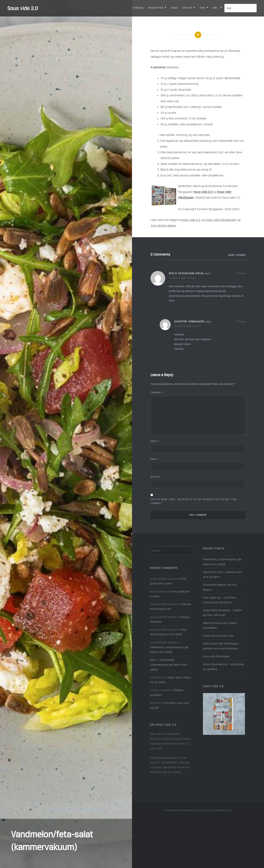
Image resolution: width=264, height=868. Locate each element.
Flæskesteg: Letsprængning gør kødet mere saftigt (222, 562)
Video (175, 8)
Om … (216, 8)
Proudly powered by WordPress (179, 810)
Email (155, 459)
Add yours (237, 255)
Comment (157, 393)
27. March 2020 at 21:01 (187, 326)
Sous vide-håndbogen (221, 220)
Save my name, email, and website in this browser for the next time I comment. (194, 501)
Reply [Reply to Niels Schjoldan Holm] (243, 273)
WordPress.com (224, 810)
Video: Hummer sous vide (218, 636)
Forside (138, 8)
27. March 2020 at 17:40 (182, 278)
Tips (203, 8)
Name (155, 441)
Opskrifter (156, 8)
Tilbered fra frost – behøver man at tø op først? (222, 574)
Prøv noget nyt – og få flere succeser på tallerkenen (219, 600)
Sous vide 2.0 (23, 8)
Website (156, 477)
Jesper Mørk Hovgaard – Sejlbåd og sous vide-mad (222, 613)
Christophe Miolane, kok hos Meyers (220, 587)
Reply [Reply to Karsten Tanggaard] (243, 322)
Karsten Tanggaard (189, 321)
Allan (153, 660)
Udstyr (187, 8)
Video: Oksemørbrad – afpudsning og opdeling (223, 667)
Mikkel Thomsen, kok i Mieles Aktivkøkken (220, 625)
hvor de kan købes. (164, 226)
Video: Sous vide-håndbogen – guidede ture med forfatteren (222, 646)
